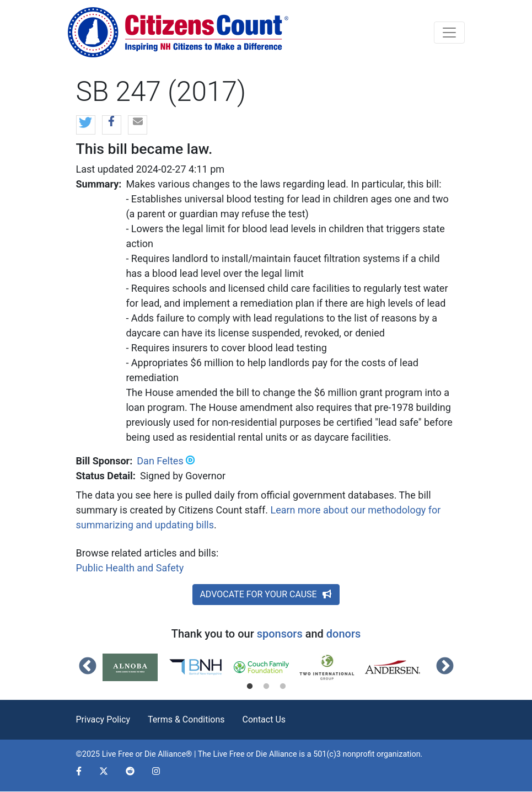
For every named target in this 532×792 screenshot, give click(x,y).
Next (445, 667)
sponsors (280, 634)
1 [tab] (250, 687)
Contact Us (264, 719)
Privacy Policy (103, 719)
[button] (86, 125)
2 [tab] (266, 687)
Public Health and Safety (130, 568)
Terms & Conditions (186, 719)
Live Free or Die (240, 754)
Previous (88, 667)
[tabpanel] (135, 667)
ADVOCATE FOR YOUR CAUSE (266, 594)
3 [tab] (283, 687)
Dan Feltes (160, 461)
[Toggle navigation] (449, 33)
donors (343, 634)
